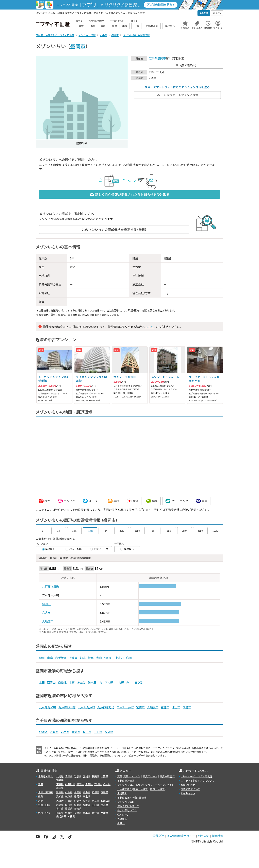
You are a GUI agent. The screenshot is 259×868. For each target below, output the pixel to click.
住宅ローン (123, 814)
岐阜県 (69, 796)
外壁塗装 (122, 819)
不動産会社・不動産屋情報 (132, 797)
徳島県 (104, 805)
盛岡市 (78, 46)
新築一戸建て (140, 789)
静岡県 (78, 796)
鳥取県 (78, 805)
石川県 (96, 792)
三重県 (87, 796)
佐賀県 (69, 813)
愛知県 (60, 796)
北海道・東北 (45, 776)
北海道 (43, 732)
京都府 (78, 801)
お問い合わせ (188, 785)
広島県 (60, 805)
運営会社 (158, 836)
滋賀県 (87, 801)
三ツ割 (139, 682)
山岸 (50, 658)
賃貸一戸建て (167, 776)
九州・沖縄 (44, 813)
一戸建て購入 (125, 789)
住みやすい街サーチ (128, 806)
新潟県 (60, 792)
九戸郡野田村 (67, 707)
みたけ (81, 682)
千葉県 (89, 784)
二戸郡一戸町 (125, 707)
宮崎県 (104, 813)
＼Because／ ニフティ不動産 (197, 776)
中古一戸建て (157, 789)
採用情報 (218, 836)
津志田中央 (95, 682)
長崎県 (78, 813)
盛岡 (129, 658)
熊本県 (87, 813)
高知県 (78, 808)
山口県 (96, 805)
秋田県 (87, 732)
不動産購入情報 (126, 780)
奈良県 (96, 801)
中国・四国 (44, 805)
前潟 (83, 658)
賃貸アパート (150, 776)
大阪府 (60, 801)
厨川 (42, 658)
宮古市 (46, 613)
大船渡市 (48, 621)
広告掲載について (190, 789)
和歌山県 (106, 801)
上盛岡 (73, 658)
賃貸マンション (132, 776)
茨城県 (98, 784)
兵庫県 (69, 801)
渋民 (91, 658)
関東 (40, 784)
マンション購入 (126, 785)
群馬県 (60, 788)
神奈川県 (70, 784)
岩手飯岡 (61, 658)
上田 (42, 682)
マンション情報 (126, 802)
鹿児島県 (61, 816)
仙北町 (108, 658)
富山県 (87, 792)
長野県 (78, 792)
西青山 (51, 682)
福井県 (104, 792)
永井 (129, 682)
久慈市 (187, 707)
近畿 (40, 801)
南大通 (109, 682)
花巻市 (165, 707)
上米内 (119, 658)
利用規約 (204, 836)
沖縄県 (71, 816)
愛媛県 (69, 808)
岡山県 (69, 805)
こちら (149, 327)
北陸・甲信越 (45, 792)
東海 (40, 796)
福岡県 (60, 813)
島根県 (87, 805)
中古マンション (163, 785)
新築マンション (144, 785)
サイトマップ (188, 793)
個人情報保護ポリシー (181, 836)
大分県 (96, 813)
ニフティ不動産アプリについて (198, 780)
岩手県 (153, 58)
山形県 (98, 732)
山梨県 (69, 792)
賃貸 (120, 776)
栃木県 (107, 784)
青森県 (54, 732)
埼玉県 (80, 784)
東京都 (60, 784)
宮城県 (76, 732)
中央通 (120, 682)
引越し (121, 823)
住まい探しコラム (127, 810)
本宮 (72, 682)
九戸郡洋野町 (51, 586)
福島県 (109, 732)
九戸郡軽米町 (48, 707)
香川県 (60, 808)
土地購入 (122, 793)
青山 (99, 658)
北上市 (176, 707)
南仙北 (62, 682)
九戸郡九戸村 (86, 707)
